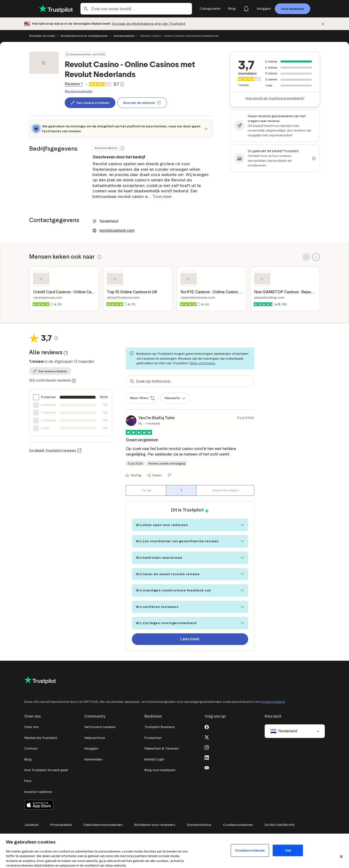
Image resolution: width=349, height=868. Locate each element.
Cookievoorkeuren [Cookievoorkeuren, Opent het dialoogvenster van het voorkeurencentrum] (250, 850)
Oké (288, 850)
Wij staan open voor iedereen (190, 525)
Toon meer (162, 197)
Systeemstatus (199, 825)
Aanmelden (93, 759)
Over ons (32, 727)
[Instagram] (207, 747)
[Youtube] (207, 767)
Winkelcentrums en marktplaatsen (84, 36)
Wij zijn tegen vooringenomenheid (190, 623)
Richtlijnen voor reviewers (155, 825)
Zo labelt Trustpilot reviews (53, 450)
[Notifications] (246, 9)
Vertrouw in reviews (100, 727)
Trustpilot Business (160, 727)
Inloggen (91, 748)
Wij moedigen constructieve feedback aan (190, 590)
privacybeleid (273, 702)
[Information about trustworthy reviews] (74, 381)
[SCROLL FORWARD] (316, 257)
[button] (122, 148)
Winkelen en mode (42, 36)
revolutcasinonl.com (117, 230)
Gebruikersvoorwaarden (103, 825)
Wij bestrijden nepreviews (190, 558)
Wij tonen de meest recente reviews (190, 574)
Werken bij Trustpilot (41, 738)
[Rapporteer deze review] (171, 475)
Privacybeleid (61, 825)
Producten (153, 738)
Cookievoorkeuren (238, 825)
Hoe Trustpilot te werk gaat (46, 770)
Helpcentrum (95, 738)
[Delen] (155, 475)
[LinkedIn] (207, 757)
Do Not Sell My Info (280, 825)
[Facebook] (207, 727)
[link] (73, 84)
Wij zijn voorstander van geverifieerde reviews (190, 541)
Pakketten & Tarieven (162, 748)
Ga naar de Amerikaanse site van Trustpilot (149, 24)
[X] (207, 737)
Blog (28, 759)
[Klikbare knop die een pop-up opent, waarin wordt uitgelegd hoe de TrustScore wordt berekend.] (122, 84)
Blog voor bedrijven (160, 770)
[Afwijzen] (323, 24)
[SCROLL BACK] (306, 257)
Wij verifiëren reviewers (190, 607)
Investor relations (38, 792)
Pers (28, 781)
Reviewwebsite (124, 36)
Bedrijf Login (154, 759)
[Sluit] (341, 857)
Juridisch (31, 825)
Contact (31, 748)
